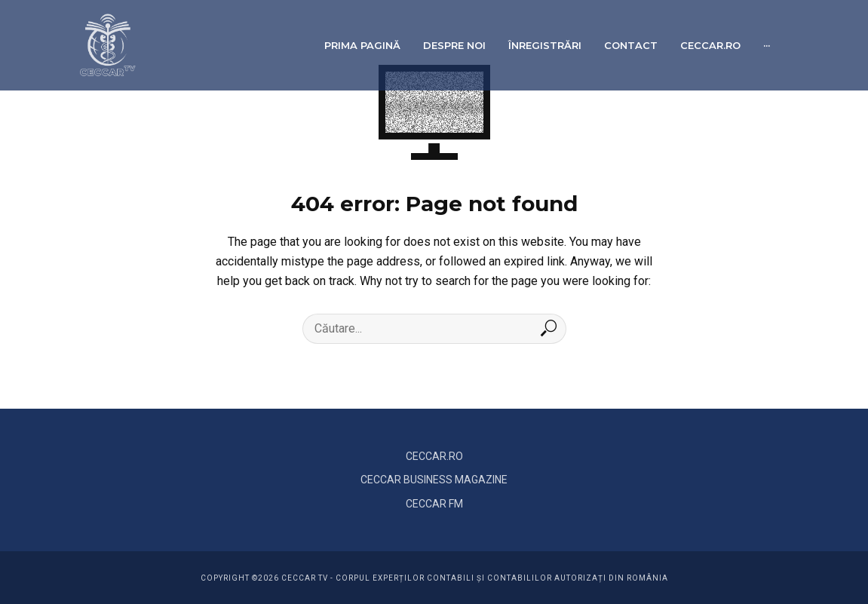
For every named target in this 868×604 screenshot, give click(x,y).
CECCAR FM (434, 504)
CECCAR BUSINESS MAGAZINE (434, 480)
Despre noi (454, 45)
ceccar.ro (710, 45)
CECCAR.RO (434, 456)
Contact (631, 45)
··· (767, 45)
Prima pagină (362, 45)
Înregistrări (545, 45)
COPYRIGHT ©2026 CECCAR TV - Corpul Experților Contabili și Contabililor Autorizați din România (434, 578)
